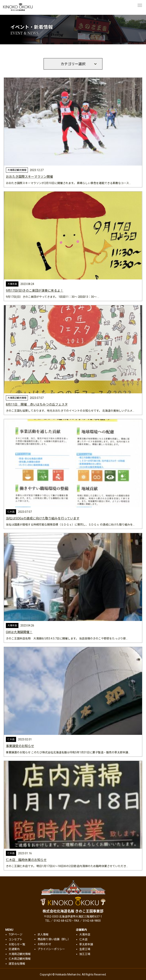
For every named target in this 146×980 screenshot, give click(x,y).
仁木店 (83, 939)
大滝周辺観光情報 (20, 954)
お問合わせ (44, 944)
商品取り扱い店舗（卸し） (54, 939)
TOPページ (16, 934)
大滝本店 (85, 934)
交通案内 (14, 949)
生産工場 (85, 949)
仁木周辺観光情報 (20, 959)
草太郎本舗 (86, 944)
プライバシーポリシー (51, 949)
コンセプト (16, 939)
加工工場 (85, 954)
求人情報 (43, 934)
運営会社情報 (17, 964)
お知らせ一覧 (17, 944)
